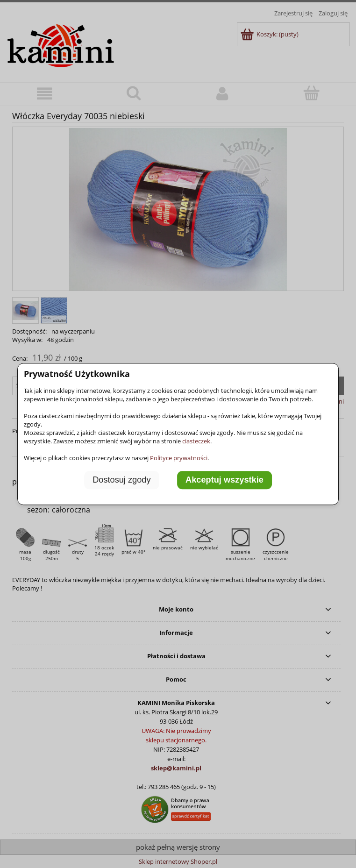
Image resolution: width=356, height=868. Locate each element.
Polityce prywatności (179, 458)
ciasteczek (196, 441)
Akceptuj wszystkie (224, 480)
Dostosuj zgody (121, 480)
